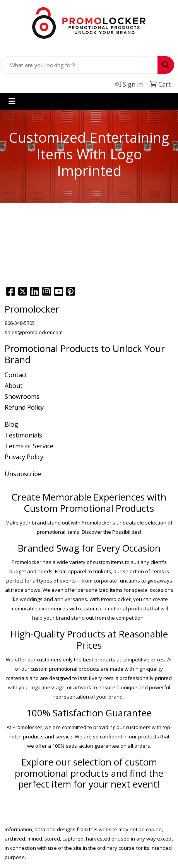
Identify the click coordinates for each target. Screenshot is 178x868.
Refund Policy (24, 407)
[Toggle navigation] (12, 101)
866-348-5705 (20, 323)
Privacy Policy (24, 457)
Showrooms (22, 396)
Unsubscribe (23, 474)
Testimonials (23, 435)
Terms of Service (29, 446)
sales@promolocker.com (34, 332)
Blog (11, 424)
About (14, 386)
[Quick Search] (79, 65)
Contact (16, 375)
